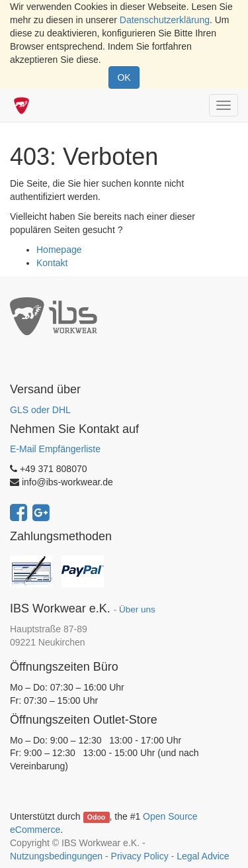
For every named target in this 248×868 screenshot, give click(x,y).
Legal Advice (203, 856)
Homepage (59, 250)
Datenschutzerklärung (165, 20)
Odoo (96, 817)
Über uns (137, 609)
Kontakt (52, 263)
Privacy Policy (140, 856)
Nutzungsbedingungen (56, 856)
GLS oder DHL (40, 410)
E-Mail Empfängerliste (55, 449)
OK (124, 77)
